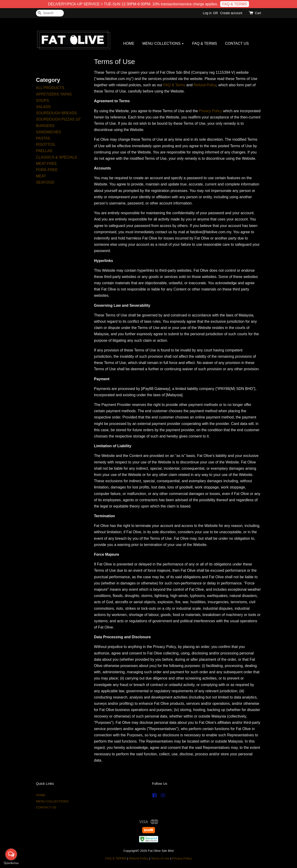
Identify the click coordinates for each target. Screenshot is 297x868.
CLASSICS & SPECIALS (56, 157)
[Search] (50, 13)
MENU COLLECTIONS (163, 43)
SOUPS (42, 101)
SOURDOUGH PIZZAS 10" (58, 119)
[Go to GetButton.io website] (11, 863)
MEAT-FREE (46, 164)
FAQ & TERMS (234, 4)
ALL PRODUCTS (50, 88)
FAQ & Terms (174, 85)
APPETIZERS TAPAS (54, 94)
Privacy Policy (210, 111)
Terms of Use (160, 858)
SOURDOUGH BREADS (56, 113)
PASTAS (43, 138)
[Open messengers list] (11, 854)
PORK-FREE (47, 170)
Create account (231, 13)
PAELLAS (44, 151)
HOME (129, 43)
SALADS (43, 107)
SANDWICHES (48, 132)
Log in (207, 13)
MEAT (41, 176)
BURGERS (45, 126)
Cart (258, 13)
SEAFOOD (45, 182)
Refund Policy (205, 85)
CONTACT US (237, 43)
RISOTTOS (45, 145)
